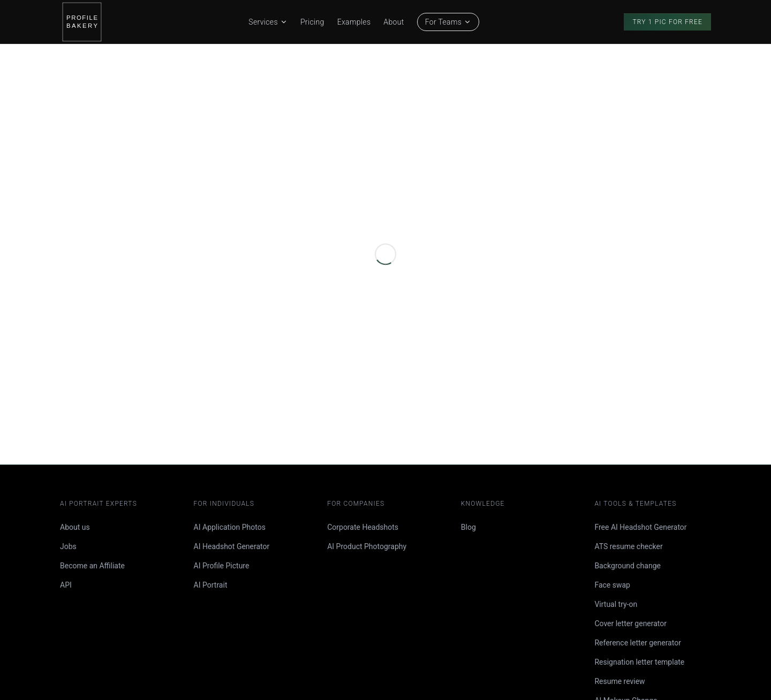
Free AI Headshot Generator (640, 527)
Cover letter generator (630, 623)
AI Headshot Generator (232, 546)
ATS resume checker (628, 546)
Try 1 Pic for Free (667, 22)
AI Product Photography (367, 546)
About (394, 22)
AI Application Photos (230, 527)
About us (75, 527)
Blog (468, 527)
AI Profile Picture (222, 566)
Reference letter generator (638, 643)
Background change (628, 566)
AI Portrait (211, 585)
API (66, 585)
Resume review (619, 681)
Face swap (612, 585)
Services (268, 22)
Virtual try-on (616, 604)
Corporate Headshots (363, 527)
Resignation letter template (639, 662)
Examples (354, 22)
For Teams (448, 22)
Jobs (68, 546)
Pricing (312, 22)
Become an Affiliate (92, 566)
